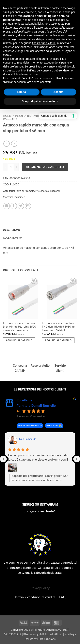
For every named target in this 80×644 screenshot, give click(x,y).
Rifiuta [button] (22, 92)
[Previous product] (14, 144)
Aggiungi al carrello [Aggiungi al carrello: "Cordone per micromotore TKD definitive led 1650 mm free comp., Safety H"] (58, 340)
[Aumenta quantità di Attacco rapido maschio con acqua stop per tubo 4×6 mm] (16, 167)
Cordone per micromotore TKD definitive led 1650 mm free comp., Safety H (59, 326)
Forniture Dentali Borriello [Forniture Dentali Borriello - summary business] (36, 406)
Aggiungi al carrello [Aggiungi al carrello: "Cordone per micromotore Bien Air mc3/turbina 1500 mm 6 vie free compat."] (19, 340)
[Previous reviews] (3, 459)
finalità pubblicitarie (44, 43)
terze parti (64, 24)
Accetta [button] (58, 92)
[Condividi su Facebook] (14, 206)
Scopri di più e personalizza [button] (40, 101)
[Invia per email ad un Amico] (28, 206)
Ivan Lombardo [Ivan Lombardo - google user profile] (28, 439)
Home (7, 116)
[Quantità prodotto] (11, 167)
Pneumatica (42, 191)
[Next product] (6, 144)
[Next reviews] (77, 459)
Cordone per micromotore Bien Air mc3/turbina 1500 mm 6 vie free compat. (19, 326)
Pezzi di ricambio (28, 116)
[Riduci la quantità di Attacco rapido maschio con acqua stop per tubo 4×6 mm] (5, 167)
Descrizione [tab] (12, 230)
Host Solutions (46, 639)
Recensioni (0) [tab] (13, 238)
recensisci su (52, 426)
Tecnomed (19, 197)
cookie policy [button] (60, 20)
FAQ (62, 597)
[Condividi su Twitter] (21, 206)
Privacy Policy (40, 588)
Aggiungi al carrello (45, 167)
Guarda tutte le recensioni (30, 426)
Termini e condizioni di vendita (35, 597)
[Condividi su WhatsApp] (7, 206)
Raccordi (10, 119)
